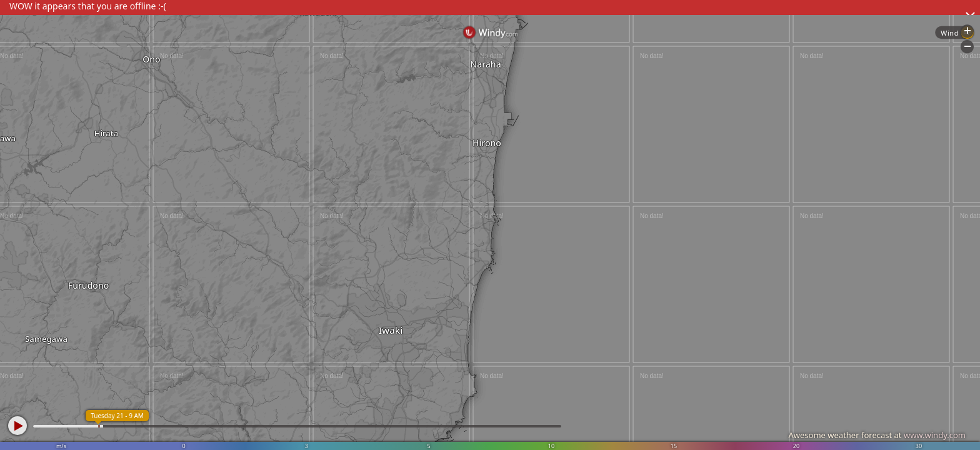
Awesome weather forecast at (877, 435)
